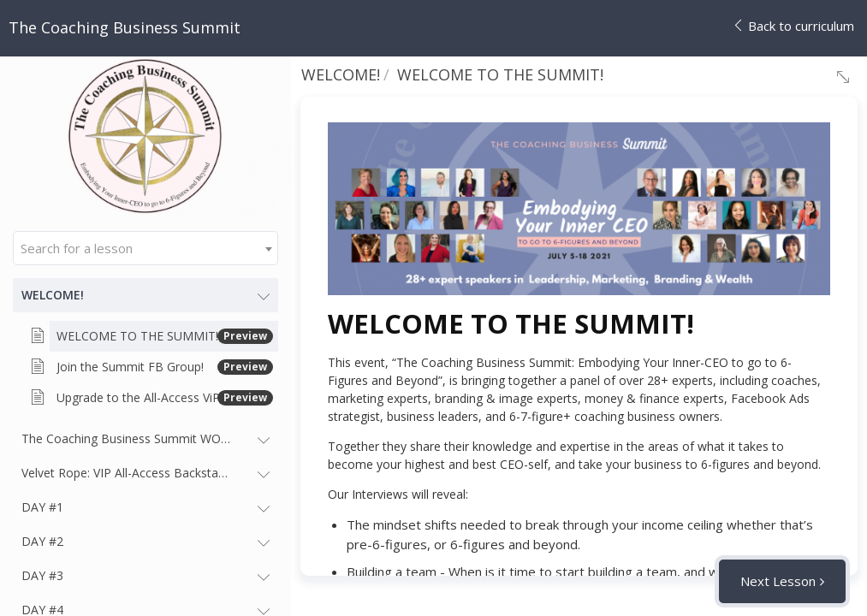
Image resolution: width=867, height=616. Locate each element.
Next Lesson (778, 581)
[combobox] (145, 248)
